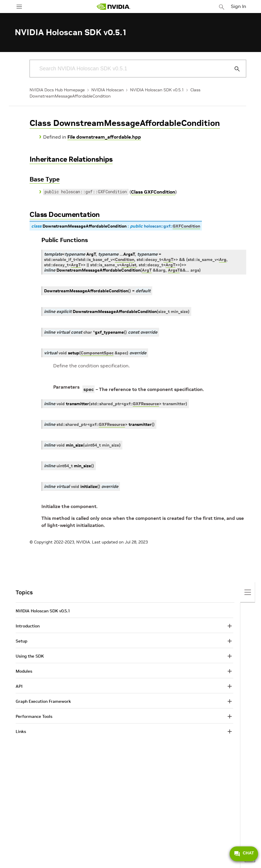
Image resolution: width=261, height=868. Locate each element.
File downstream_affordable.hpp (104, 137)
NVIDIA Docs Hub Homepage (57, 90)
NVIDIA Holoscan (107, 90)
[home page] (114, 7)
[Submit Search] (234, 69)
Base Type (45, 179)
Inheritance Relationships (71, 159)
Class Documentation (65, 214)
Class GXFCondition (153, 192)
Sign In (239, 6)
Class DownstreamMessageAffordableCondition (125, 123)
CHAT (244, 854)
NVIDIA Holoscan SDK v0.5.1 (157, 90)
